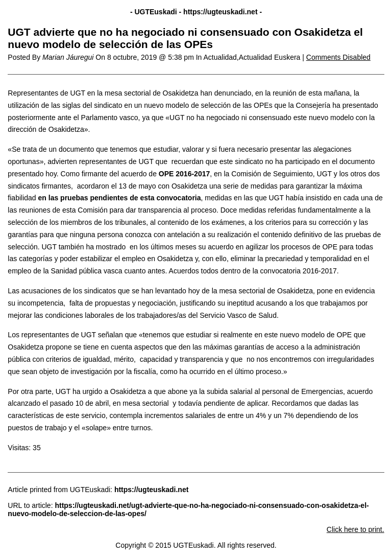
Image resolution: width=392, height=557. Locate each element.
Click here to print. (356, 529)
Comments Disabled (338, 57)
